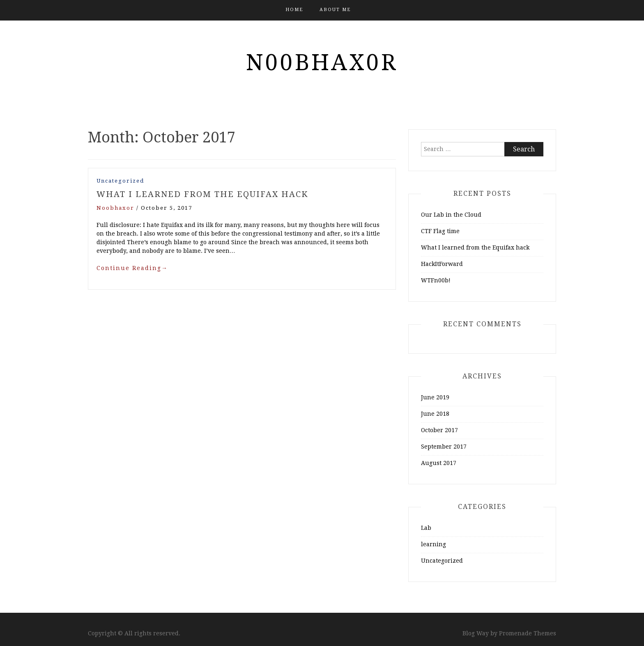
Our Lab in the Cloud (451, 215)
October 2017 (439, 430)
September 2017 (444, 447)
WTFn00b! (436, 280)
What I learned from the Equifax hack (202, 194)
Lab (426, 528)
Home (294, 10)
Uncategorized (120, 181)
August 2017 (439, 463)
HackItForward (442, 264)
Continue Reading (132, 268)
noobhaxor (115, 208)
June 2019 (435, 397)
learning (434, 544)
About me (335, 10)
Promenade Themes (528, 633)
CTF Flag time (440, 231)
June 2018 (435, 414)
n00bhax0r (322, 62)
